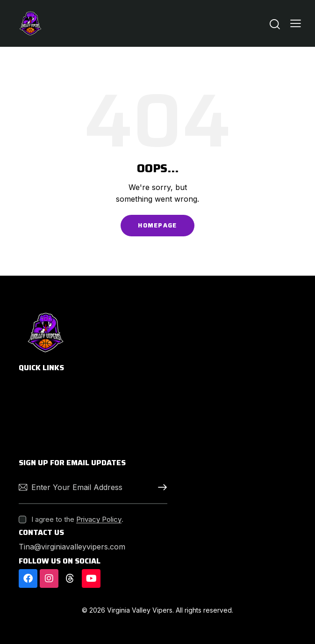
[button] (296, 23)
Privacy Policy (99, 520)
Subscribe (160, 487)
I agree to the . (77, 519)
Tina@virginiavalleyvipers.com (72, 547)
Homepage (157, 225)
